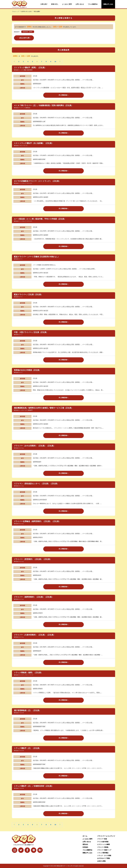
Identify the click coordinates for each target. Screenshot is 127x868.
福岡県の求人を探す (27, 11)
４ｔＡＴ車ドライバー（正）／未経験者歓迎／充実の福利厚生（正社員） (43, 105)
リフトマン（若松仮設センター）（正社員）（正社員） (36, 483)
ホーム (85, 836)
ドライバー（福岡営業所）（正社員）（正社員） (34, 597)
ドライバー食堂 (102, 839)
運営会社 (85, 844)
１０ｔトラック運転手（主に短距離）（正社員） (34, 143)
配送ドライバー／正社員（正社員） (28, 295)
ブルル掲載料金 (93, 4)
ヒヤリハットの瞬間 (103, 844)
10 (55, 62)
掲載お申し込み (108, 4)
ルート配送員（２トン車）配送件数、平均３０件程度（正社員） (40, 219)
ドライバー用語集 (103, 847)
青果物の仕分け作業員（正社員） (27, 370)
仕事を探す (44, 4)
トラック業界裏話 (103, 853)
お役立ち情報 (101, 861)
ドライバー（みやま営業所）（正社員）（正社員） (35, 446)
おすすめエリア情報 (103, 858)
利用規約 (85, 847)
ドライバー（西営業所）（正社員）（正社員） (33, 559)
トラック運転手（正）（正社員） (27, 748)
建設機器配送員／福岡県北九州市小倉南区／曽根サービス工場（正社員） (43, 408)
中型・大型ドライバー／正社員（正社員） (31, 332)
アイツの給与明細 (103, 842)
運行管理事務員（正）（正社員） (27, 710)
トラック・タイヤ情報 (104, 856)
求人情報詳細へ (63, 95)
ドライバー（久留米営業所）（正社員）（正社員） (35, 635)
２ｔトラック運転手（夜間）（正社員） (30, 68)
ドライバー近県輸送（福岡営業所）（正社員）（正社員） (37, 521)
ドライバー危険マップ (104, 850)
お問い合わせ (80, 4)
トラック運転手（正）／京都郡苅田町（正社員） (34, 786)
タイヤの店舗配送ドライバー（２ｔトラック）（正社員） (37, 181)
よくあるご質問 (67, 4)
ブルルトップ (15, 11)
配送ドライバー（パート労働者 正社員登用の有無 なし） (37, 257)
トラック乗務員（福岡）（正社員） (28, 673)
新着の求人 (55, 4)
